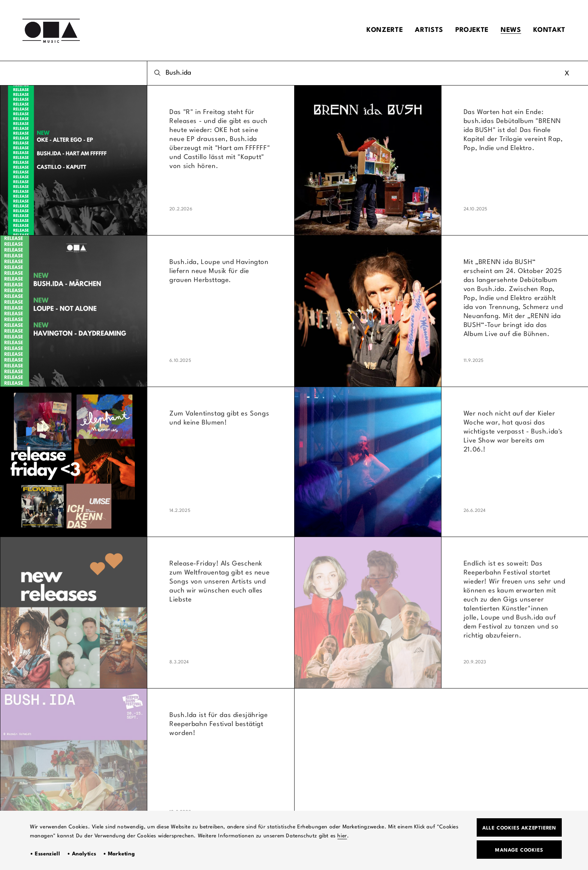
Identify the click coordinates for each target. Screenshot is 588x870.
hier (342, 836)
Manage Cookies (519, 850)
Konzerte (385, 30)
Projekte (472, 30)
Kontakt (549, 30)
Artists (429, 30)
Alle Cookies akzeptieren (519, 828)
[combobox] (367, 73)
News (511, 30)
